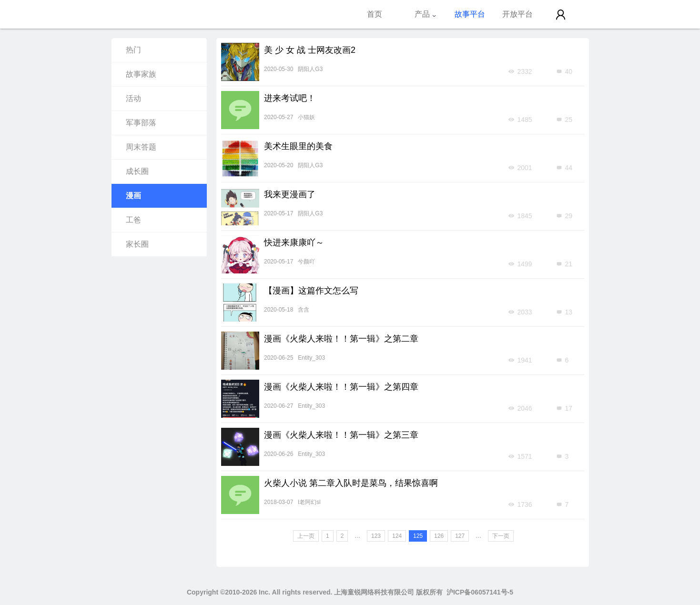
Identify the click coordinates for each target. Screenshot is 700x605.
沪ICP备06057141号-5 (480, 592)
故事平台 (470, 14)
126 (439, 536)
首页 (375, 14)
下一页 (501, 536)
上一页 (306, 536)
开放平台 (517, 14)
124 (397, 536)
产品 (426, 14)
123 (376, 536)
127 (460, 536)
